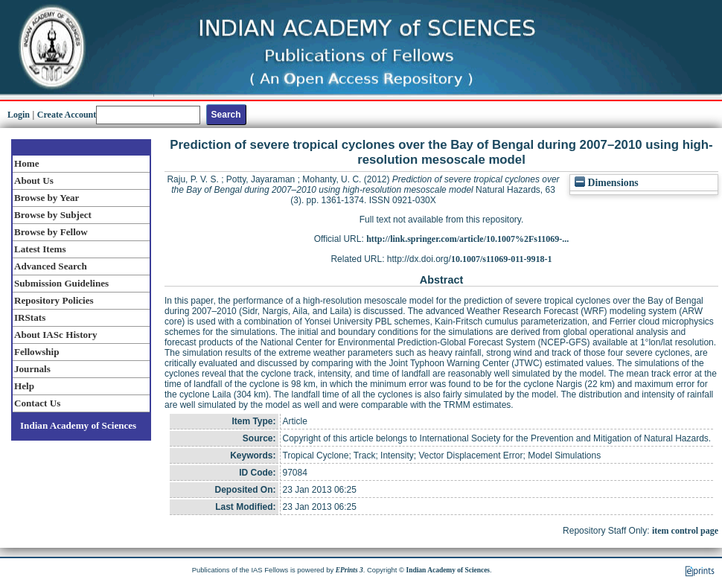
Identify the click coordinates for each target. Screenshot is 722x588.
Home (27, 163)
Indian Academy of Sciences (78, 425)
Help (24, 386)
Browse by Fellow (51, 232)
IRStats (30, 317)
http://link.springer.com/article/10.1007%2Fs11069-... (467, 239)
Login (19, 115)
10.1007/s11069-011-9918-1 (502, 259)
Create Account (67, 115)
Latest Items (40, 249)
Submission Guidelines (61, 283)
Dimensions (607, 183)
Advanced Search (51, 266)
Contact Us (37, 403)
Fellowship (36, 352)
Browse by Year (47, 198)
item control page (685, 531)
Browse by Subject (53, 215)
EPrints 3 (349, 570)
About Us (34, 180)
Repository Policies (54, 300)
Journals (32, 369)
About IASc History (55, 335)
